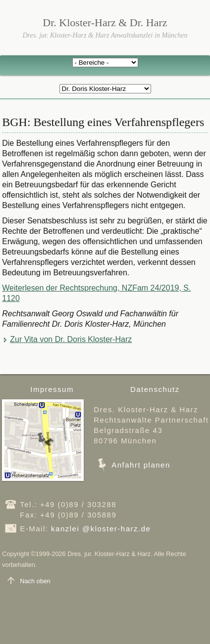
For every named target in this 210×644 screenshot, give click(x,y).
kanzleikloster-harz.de (101, 529)
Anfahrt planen (141, 465)
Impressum (52, 389)
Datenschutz (155, 389)
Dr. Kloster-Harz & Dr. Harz (105, 22)
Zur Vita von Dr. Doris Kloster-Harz (71, 339)
